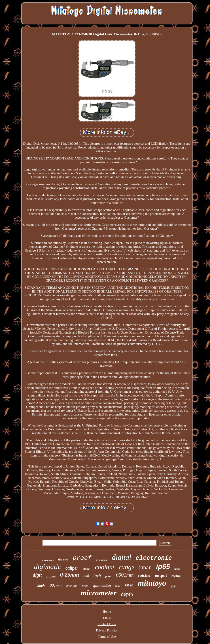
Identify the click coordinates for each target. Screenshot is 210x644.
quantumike (102, 585)
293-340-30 (102, 560)
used (177, 569)
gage (173, 586)
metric (176, 576)
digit (37, 575)
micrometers (48, 560)
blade (41, 586)
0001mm (125, 575)
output (161, 575)
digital (122, 557)
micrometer (99, 593)
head (85, 586)
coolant (105, 567)
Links (107, 618)
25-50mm (51, 577)
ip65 (163, 567)
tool (86, 576)
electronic (154, 558)
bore (118, 586)
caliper (72, 568)
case (129, 585)
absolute (72, 586)
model (86, 569)
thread (63, 559)
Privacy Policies (107, 630)
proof (82, 558)
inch (97, 575)
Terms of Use (107, 637)
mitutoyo (152, 583)
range (127, 567)
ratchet (144, 575)
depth (127, 594)
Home (107, 612)
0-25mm (69, 575)
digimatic (48, 566)
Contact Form (107, 624)
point (108, 576)
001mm (56, 585)
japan (145, 567)
